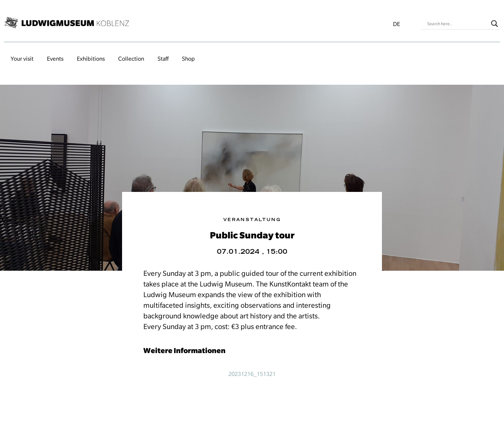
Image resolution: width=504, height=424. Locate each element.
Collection (131, 59)
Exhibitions (91, 59)
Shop (188, 59)
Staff (163, 59)
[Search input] (457, 24)
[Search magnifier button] (495, 24)
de (397, 24)
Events (55, 59)
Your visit (22, 59)
